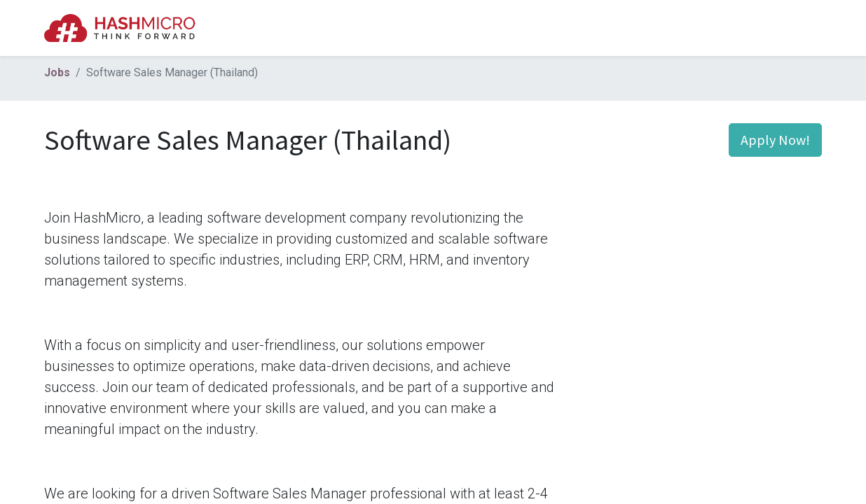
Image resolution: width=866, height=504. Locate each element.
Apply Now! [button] (775, 140)
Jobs (57, 72)
